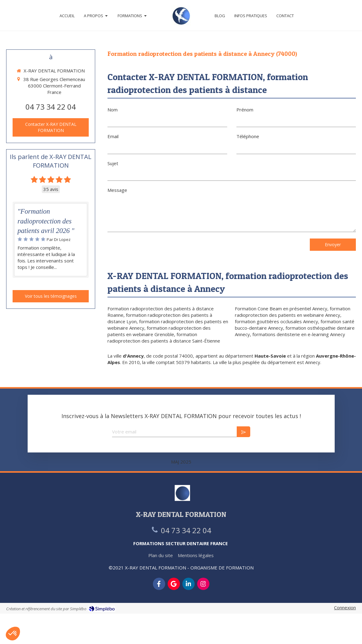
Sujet (113, 163)
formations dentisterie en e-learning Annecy (299, 334)
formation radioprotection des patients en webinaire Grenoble (159, 331)
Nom (113, 110)
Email (113, 136)
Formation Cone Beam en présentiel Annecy (281, 308)
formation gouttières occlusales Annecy (276, 321)
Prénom (245, 110)
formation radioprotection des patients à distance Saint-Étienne (164, 338)
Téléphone (248, 136)
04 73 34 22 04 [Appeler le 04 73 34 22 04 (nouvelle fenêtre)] (51, 107)
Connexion (345, 607)
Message (117, 190)
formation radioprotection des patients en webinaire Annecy (293, 312)
